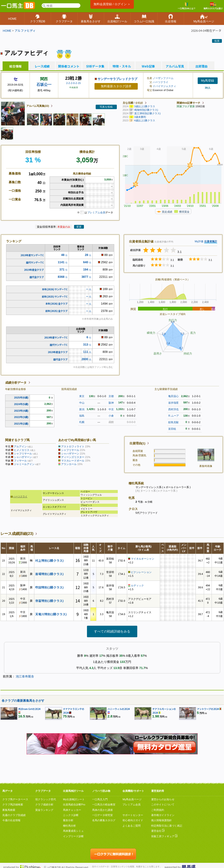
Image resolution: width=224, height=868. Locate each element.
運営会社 (158, 831)
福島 (82, 416)
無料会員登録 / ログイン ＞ (112, 4)
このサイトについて (163, 804)
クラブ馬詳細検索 (13, 804)
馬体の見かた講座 (102, 810)
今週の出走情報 (11, 820)
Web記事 (148, 66)
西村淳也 (173, 409)
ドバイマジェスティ (164, 86)
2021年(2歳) (21, 424)
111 (86, 352)
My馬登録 (208, 81)
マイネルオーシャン (143, 559)
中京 (111, 409)
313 (86, 344)
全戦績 (139, 103)
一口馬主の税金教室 (104, 804)
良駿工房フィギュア (164, 836)
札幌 (82, 422)
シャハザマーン (23, 457)
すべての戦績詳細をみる (112, 631)
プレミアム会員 (96, 212)
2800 (85, 359)
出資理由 (201, 66)
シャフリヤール (23, 454)
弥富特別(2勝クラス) (49, 601)
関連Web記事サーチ (189, 103)
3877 (85, 277)
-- (87, 289)
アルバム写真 (175, 66)
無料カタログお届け (213, 6)
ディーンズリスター (73, 457)
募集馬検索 (9, 810)
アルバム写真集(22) (38, 106)
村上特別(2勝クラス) (49, 560)
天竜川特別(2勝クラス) (51, 614)
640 (86, 262)
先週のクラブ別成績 (14, 815)
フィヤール (20, 461)
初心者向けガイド (133, 820)
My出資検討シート (74, 799)
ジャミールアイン (24, 464)
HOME (7, 30)
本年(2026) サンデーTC (55, 289)
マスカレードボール (73, 461)
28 (86, 255)
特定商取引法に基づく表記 (167, 826)
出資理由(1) (138, 443)
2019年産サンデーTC (32, 255)
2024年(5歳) (21, 404)
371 (62, 269)
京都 (111, 396)
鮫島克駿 (173, 422)
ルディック (137, 585)
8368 (61, 277)
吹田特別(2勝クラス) (49, 587)
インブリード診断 (73, 836)
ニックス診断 (71, 815)
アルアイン (20, 446)
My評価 (199, 241)
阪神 (111, 403)
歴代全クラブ (37, 277)
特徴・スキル (122, 66)
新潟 (82, 409)
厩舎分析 (68, 820)
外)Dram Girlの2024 (29, 709)
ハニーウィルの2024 (119, 709)
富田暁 (172, 429)
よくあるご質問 (132, 826)
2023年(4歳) (21, 411)
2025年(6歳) (21, 398)
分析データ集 (95, 66)
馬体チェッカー (72, 810)
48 (63, 255)
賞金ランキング (44, 810)
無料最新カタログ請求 (116, 86)
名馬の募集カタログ (104, 820)
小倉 (111, 416)
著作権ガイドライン (163, 815)
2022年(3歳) (21, 417)
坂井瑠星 (173, 403)
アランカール (69, 464)
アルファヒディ (25, 30)
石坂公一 (44, 85)
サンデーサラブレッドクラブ (117, 79)
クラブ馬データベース (15, 799)
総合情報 (16, 66)
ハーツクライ (161, 82)
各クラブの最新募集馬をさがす (23, 701)
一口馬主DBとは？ (187, 6)
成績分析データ (16, 383)
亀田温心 (173, 396)
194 (86, 269)
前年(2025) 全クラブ (56, 311)
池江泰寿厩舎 (25, 676)
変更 (79, 227)
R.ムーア (173, 416)
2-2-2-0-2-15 (73, 83)
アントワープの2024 (208, 709)
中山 (82, 403)
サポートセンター (133, 815)
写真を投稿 (106, 107)
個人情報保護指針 (161, 820)
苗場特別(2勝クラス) (49, 574)
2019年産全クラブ (34, 270)
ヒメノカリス (22, 450)
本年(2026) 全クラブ (56, 304)
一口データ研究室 (102, 815)
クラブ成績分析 (44, 804)
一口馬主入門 (100, 799)
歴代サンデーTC (35, 262)
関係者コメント (69, 66)
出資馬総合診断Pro (74, 804)
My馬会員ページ (132, 799)
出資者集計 (211, 241)
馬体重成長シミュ (73, 831)
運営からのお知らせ (163, 799)
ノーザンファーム (163, 78)
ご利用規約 (158, 810)
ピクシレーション (141, 572)
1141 (61, 262)
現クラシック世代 (46, 799)
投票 (217, 41)
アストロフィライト (73, 446)
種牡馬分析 (69, 826)
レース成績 (42, 66)
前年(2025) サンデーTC (55, 297)
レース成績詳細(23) (17, 534)
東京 (82, 396)
